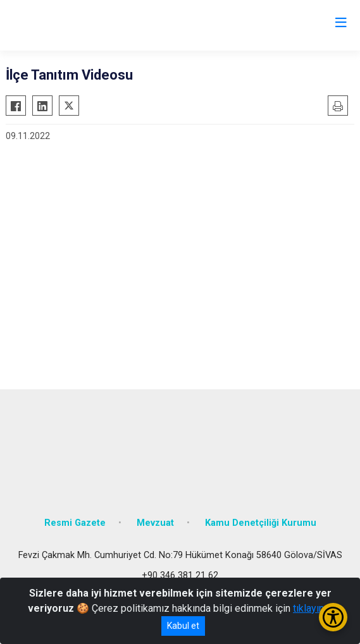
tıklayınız (313, 608)
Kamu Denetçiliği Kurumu (261, 523)
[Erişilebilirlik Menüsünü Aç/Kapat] (333, 617)
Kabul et (183, 626)
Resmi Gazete (75, 523)
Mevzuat (155, 523)
